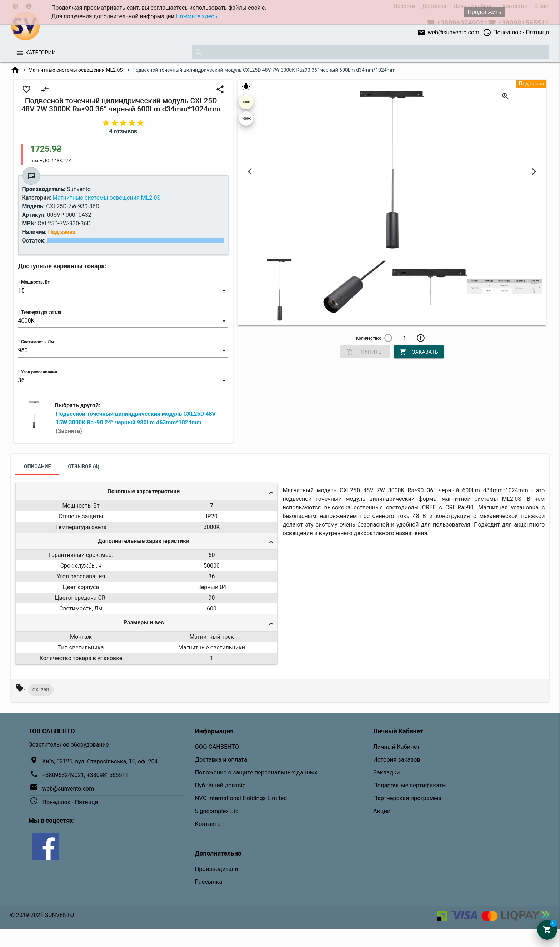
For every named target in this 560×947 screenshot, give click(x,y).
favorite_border (26, 89)
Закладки (387, 772)
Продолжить (484, 12)
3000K (246, 102)
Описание (37, 467)
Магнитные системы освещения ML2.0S (76, 70)
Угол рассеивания (39, 372)
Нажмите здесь (196, 16)
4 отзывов (123, 131)
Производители (217, 869)
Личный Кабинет (396, 747)
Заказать (419, 352)
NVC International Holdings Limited (241, 798)
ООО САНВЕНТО (217, 747)
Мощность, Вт (35, 282)
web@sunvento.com (448, 33)
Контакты (209, 824)
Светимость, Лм (37, 342)
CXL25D (41, 690)
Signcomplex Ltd (217, 811)
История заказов (397, 760)
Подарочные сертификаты (410, 785)
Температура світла (41, 312)
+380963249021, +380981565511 (86, 775)
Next (534, 171)
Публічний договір (220, 785)
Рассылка (209, 882)
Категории (41, 53)
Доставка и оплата (221, 760)
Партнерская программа (407, 798)
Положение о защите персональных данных (256, 772)
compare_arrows (45, 89)
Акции (382, 811)
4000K (246, 119)
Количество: (369, 338)
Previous (250, 171)
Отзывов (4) (84, 467)
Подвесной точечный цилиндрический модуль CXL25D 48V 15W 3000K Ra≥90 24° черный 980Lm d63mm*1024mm (136, 422)
